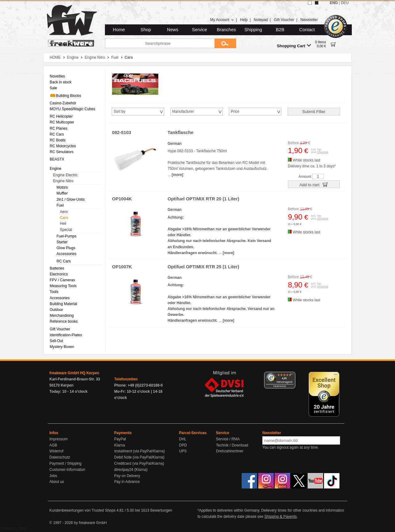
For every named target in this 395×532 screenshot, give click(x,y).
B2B (280, 30)
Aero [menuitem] (64, 212)
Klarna (120, 445)
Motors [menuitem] (62, 187)
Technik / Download (232, 445)
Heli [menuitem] (63, 224)
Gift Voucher (284, 20)
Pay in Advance (127, 482)
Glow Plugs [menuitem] (66, 248)
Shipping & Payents (281, 517)
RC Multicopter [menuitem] (62, 122)
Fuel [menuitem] (60, 205)
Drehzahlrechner (230, 451)
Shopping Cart (294, 46)
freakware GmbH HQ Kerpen (74, 373)
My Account (222, 20)
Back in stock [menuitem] (61, 82)
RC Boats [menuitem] (58, 140)
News (173, 30)
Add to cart (314, 184)
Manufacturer (183, 111)
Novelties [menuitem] (57, 76)
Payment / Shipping (65, 463)
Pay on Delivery (127, 476)
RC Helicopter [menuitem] (61, 116)
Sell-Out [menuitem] (56, 341)
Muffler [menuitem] (62, 193)
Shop (146, 30)
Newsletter (309, 20)
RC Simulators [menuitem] (62, 152)
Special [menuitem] (66, 230)
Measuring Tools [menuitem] (63, 286)
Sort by (119, 111)
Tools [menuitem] (54, 292)
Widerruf (56, 451)
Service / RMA (228, 439)
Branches (227, 30)
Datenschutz (60, 457)
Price (235, 111)
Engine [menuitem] (55, 169)
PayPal (120, 439)
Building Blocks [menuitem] (65, 95)
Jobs (53, 476)
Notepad (261, 20)
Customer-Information (67, 470)
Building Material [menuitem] (63, 304)
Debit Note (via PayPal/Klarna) (139, 457)
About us (57, 482)
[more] (177, 175)
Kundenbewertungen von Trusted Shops (82, 510)
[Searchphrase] (160, 43)
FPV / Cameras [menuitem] (62, 280)
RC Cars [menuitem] (57, 134)
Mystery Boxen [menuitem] (62, 347)
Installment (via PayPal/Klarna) (139, 451)
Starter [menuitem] (62, 242)
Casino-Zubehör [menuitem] (63, 103)
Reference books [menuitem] (64, 321)
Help (244, 20)
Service (200, 30)
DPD (183, 445)
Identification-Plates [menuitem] (66, 335)
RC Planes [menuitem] (58, 128)
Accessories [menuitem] (67, 254)
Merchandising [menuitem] (62, 316)
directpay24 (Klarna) (131, 470)
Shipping (253, 30)
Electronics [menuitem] (59, 274)
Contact (307, 30)
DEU (345, 3)
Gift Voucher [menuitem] (60, 329)
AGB (53, 445)
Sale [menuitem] (53, 88)
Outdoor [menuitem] (56, 310)
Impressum (58, 439)
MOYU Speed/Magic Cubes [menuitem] (72, 109)
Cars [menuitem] (64, 218)
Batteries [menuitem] (57, 268)
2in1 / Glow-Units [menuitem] (71, 199)
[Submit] (225, 43)
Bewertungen (161, 510)
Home (119, 30)
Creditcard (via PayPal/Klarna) (139, 463)
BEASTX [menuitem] (57, 159)
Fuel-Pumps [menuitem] (67, 236)
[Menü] (292, 375)
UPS (183, 451)
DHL (183, 439)
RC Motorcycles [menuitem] (63, 146)
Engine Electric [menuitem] (65, 175)
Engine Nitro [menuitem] (63, 181)
